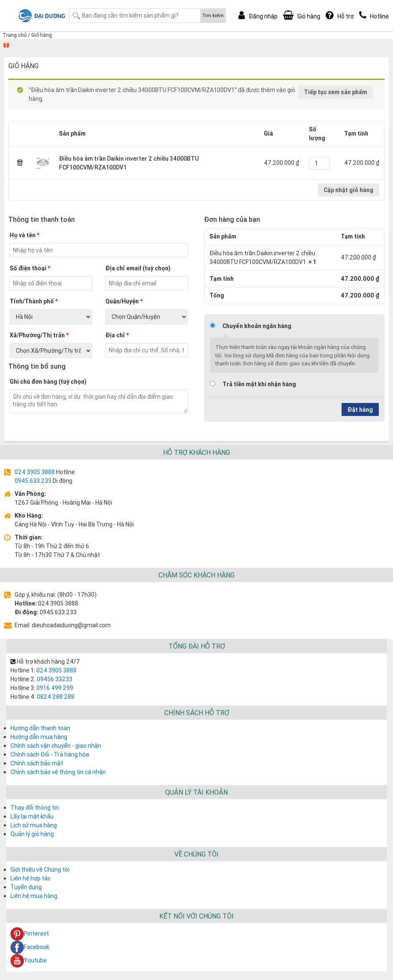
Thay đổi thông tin (35, 808)
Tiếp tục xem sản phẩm (336, 92)
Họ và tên (24, 235)
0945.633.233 (33, 481)
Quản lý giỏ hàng (32, 834)
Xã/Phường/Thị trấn (39, 335)
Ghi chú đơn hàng (48, 382)
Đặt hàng (360, 410)
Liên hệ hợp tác (31, 878)
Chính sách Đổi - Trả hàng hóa (50, 754)
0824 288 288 (55, 697)
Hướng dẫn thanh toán (40, 728)
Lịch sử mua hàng (34, 825)
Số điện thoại (30, 268)
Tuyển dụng (26, 887)
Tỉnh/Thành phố (34, 301)
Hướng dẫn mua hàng (39, 737)
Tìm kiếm (213, 15)
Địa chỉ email (138, 268)
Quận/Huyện (124, 301)
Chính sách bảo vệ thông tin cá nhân (58, 772)
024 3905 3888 (35, 472)
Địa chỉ (117, 335)
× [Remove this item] (20, 163)
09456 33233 (54, 679)
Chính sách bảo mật (37, 763)
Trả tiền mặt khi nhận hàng (259, 384)
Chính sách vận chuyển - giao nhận (56, 746)
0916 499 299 (54, 688)
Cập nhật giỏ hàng (348, 190)
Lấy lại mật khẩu (32, 816)
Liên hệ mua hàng (34, 896)
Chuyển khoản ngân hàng (257, 326)
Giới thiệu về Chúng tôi (40, 870)
